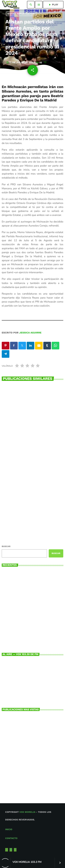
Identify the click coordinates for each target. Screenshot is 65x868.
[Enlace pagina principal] (11, 5)
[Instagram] (11, 850)
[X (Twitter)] (7, 850)
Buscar (6, 546)
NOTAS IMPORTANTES (21, 14)
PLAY (53, 5)
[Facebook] (15, 850)
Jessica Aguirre (30, 333)
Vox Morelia (27, 812)
